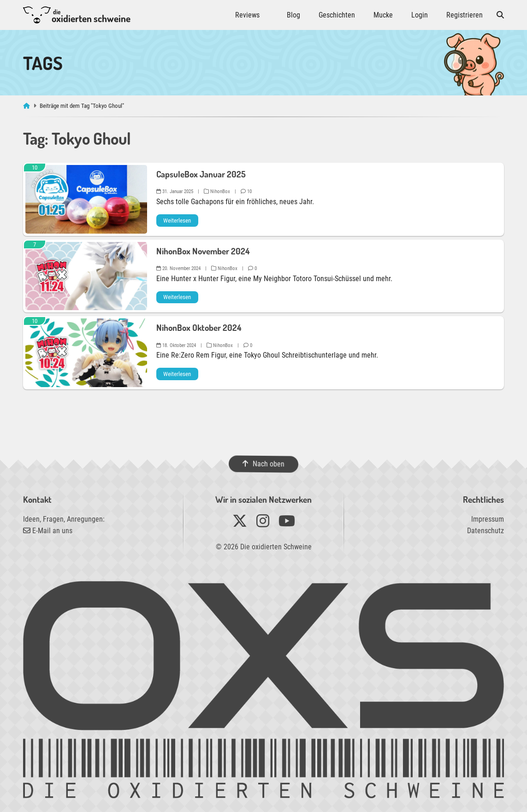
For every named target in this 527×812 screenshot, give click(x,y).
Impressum (488, 519)
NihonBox (217, 191)
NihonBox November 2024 (203, 251)
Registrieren (465, 15)
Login (420, 15)
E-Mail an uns (48, 531)
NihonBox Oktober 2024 (199, 327)
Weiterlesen (177, 221)
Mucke (383, 15)
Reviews (247, 15)
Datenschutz (486, 531)
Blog (293, 15)
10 (246, 191)
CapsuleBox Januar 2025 (201, 174)
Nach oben (263, 464)
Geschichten (337, 15)
